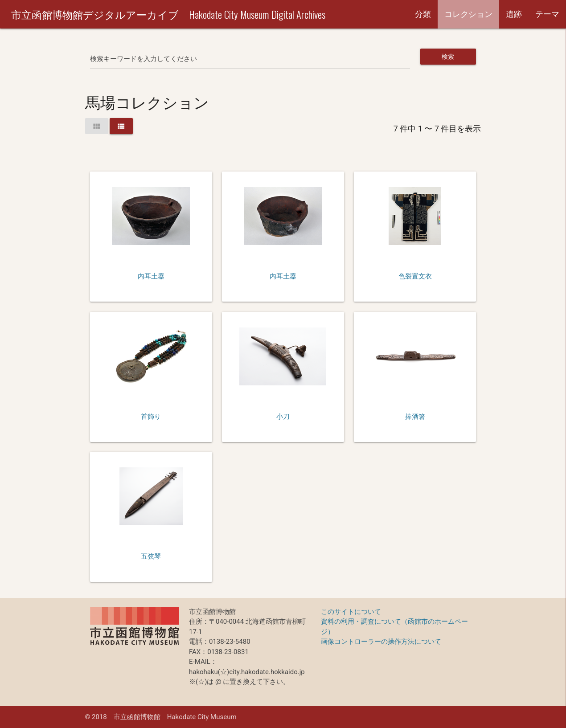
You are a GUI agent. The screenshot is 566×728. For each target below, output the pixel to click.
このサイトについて (351, 612)
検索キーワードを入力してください (144, 59)
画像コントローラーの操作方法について (381, 642)
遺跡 (514, 14)
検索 (448, 57)
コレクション (468, 14)
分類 (423, 14)
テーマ (547, 14)
